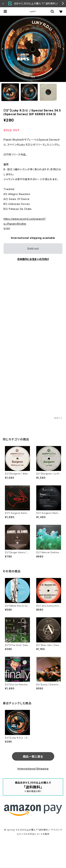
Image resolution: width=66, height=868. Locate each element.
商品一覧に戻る (33, 757)
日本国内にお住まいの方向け (33, 259)
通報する (58, 418)
